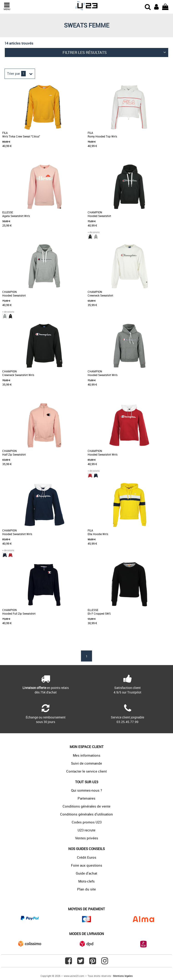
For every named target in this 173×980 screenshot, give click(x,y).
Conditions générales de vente (86, 806)
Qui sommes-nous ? (86, 790)
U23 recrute (86, 830)
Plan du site (86, 889)
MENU (7, 6)
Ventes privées (87, 838)
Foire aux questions (87, 865)
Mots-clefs (86, 881)
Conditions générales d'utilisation (86, 814)
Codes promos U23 (87, 822)
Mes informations (87, 755)
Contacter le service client (86, 771)
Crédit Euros (87, 857)
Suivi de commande (86, 763)
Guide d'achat (86, 873)
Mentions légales (123, 976)
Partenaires (86, 798)
